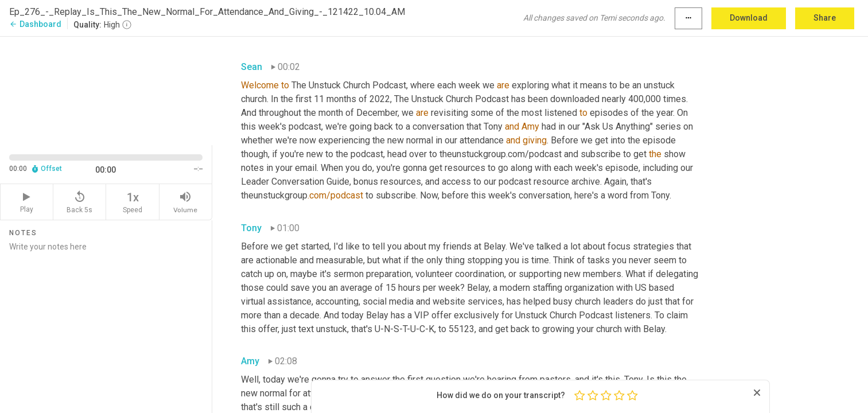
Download (749, 18)
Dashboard (35, 24)
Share (825, 18)
